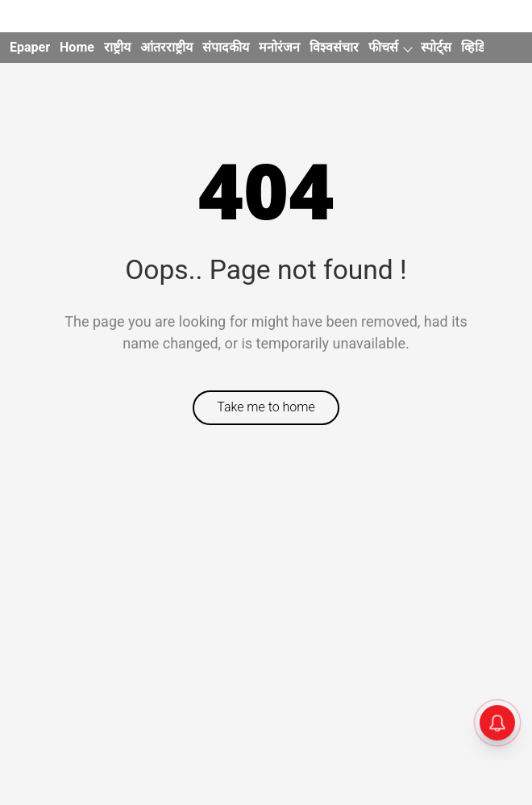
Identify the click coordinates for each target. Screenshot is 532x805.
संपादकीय (226, 47)
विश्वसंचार (334, 47)
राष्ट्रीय (117, 47)
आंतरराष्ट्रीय (166, 47)
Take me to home (266, 407)
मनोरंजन (279, 47)
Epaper (30, 47)
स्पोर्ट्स (436, 47)
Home (77, 47)
